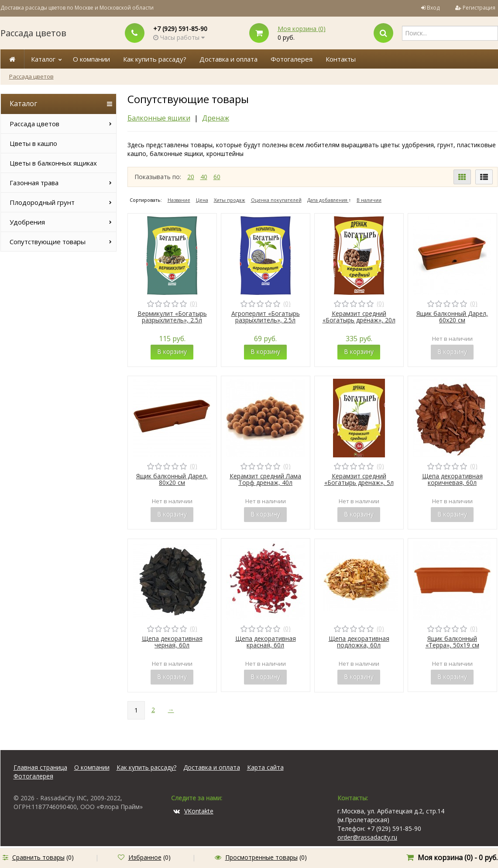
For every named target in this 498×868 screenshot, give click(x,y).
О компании (91, 59)
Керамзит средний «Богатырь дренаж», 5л (359, 479)
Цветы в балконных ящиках (53, 163)
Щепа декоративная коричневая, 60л (452, 479)
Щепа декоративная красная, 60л (266, 642)
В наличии (369, 200)
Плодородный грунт (42, 202)
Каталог (43, 59)
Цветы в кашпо (33, 143)
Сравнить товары (38, 857)
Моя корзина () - (458, 858)
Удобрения (27, 222)
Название (179, 200)
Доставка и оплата (228, 59)
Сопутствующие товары (48, 242)
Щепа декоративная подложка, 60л (359, 642)
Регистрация (479, 8)
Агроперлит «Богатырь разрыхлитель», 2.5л (266, 317)
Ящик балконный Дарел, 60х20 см (452, 317)
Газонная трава (34, 183)
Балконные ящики (159, 118)
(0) (194, 303)
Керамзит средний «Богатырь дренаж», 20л (359, 317)
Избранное (145, 857)
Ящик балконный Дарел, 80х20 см (172, 479)
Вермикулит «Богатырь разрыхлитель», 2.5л (172, 317)
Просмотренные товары (261, 857)
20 (191, 177)
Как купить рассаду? (155, 59)
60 (217, 177)
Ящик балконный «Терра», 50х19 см (452, 642)
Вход (433, 8)
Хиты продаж (230, 200)
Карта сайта (265, 767)
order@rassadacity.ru (367, 837)
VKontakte (193, 811)
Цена (202, 200)
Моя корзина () (302, 29)
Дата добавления (328, 200)
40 (204, 177)
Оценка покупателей (276, 200)
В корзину (172, 351)
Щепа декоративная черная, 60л (172, 642)
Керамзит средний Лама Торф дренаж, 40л (265, 479)
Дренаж (216, 118)
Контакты (341, 59)
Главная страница (40, 767)
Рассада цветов (33, 33)
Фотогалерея (292, 59)
